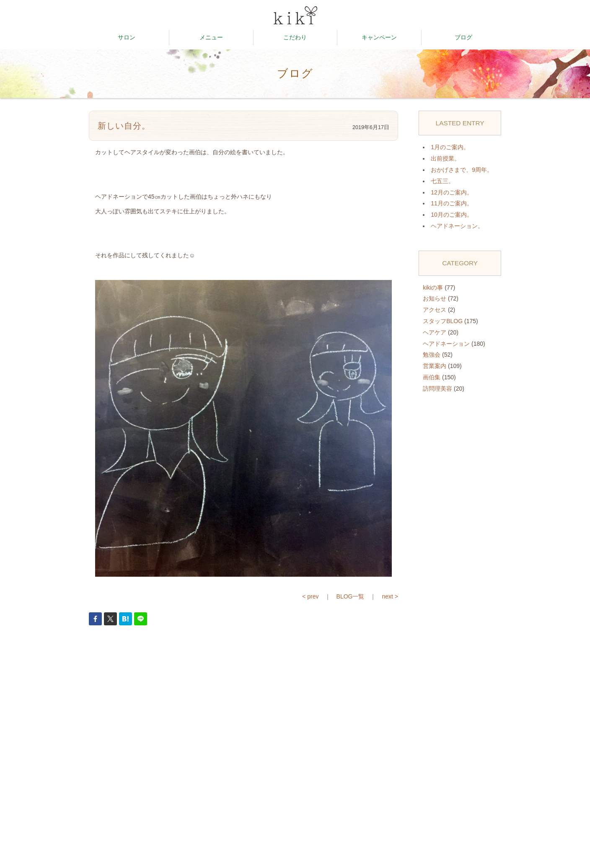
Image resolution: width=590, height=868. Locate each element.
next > (390, 596)
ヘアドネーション (446, 344)
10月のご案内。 (452, 215)
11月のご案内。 (452, 203)
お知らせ (435, 298)
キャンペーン (379, 37)
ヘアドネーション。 (457, 226)
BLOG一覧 (351, 596)
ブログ (463, 37)
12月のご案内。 (452, 192)
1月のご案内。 (450, 147)
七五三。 (442, 181)
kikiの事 (433, 288)
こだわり (295, 37)
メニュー (211, 37)
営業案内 (435, 366)
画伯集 (432, 377)
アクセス (435, 310)
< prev (310, 596)
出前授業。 (445, 158)
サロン (127, 37)
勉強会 (432, 355)
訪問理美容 (437, 389)
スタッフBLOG (443, 321)
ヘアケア (435, 332)
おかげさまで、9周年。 (462, 170)
